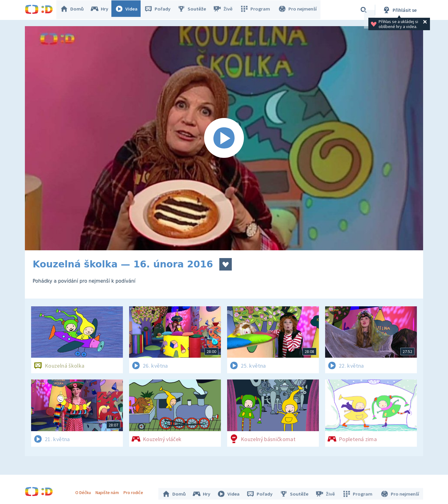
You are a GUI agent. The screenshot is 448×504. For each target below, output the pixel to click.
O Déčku (85, 491)
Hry (103, 10)
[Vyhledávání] (364, 10)
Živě (226, 10)
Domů (75, 10)
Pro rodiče (135, 491)
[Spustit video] (224, 138)
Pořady (161, 10)
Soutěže (195, 10)
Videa (129, 10)
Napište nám (109, 491)
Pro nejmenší (298, 10)
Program (257, 10)
